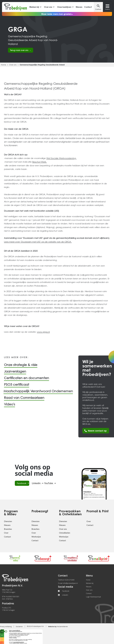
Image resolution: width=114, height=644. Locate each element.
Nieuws (79, 7)
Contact (88, 7)
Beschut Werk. (40, 163)
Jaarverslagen (15, 373)
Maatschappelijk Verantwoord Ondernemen (35, 393)
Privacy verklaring (6, 626)
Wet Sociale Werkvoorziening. (61, 160)
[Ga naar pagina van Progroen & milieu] (15, 558)
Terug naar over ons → (21, 50)
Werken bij (90, 583)
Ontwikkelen (65, 533)
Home (4, 65)
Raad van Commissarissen (24, 399)
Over (6, 533)
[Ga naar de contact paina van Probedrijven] (96, 432)
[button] (35, 7)
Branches (8, 529)
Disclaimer (19, 626)
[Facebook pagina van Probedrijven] (22, 483)
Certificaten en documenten (27, 380)
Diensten (8, 521)
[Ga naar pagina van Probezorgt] (43, 558)
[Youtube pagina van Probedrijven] (49, 483)
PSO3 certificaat (17, 386)
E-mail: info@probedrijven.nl (68, 583)
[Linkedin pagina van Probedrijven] (37, 483)
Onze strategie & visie (21, 366)
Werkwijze (36, 537)
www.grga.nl (43, 333)
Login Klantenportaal (93, 597)
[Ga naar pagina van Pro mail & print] (99, 558)
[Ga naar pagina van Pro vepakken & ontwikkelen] (71, 558)
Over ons (13, 65)
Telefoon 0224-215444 (66, 580)
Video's (10, 406)
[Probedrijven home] (15, 7)
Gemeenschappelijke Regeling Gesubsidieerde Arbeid (42, 65)
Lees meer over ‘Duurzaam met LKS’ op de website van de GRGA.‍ (38, 243)
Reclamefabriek (58, 626)
